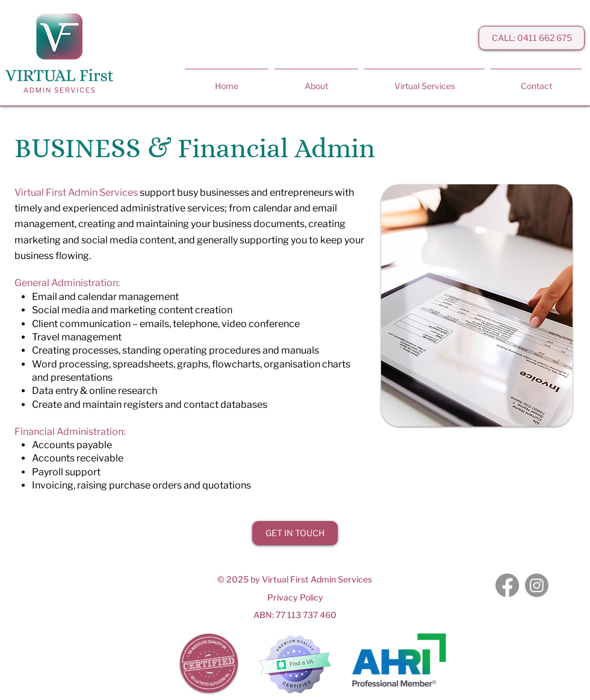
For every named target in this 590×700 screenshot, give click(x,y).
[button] (424, 81)
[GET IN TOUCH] (295, 533)
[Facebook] (507, 585)
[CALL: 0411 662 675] (532, 38)
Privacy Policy (295, 597)
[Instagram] (537, 585)
